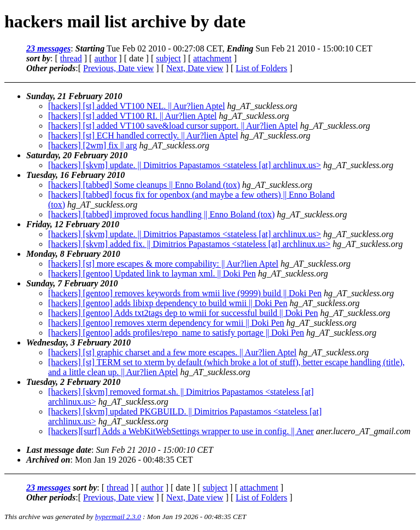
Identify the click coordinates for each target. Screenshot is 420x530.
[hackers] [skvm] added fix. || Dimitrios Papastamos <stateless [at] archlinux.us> (189, 244)
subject (168, 58)
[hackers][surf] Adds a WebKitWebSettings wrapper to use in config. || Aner (181, 431)
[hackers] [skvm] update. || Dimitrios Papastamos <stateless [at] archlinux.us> (185, 165)
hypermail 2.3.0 (118, 517)
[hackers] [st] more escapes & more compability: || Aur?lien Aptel (163, 264)
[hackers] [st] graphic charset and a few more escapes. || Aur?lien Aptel (172, 352)
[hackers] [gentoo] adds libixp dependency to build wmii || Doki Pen (168, 303)
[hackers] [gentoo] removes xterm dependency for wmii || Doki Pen (166, 323)
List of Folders (261, 68)
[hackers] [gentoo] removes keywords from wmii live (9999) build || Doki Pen (185, 293)
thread (71, 58)
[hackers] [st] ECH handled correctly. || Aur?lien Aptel (143, 136)
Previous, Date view (118, 68)
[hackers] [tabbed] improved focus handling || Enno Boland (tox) (161, 214)
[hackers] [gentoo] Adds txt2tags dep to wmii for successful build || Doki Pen (183, 313)
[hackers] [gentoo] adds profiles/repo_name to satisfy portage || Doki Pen (176, 333)
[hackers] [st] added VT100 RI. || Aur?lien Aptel (132, 116)
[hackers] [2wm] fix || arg (93, 145)
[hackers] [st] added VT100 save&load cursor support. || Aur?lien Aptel (173, 126)
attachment (212, 58)
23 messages (48, 48)
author (105, 58)
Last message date (59, 450)
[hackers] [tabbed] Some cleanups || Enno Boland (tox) (144, 185)
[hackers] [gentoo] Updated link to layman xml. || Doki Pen (152, 273)
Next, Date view (195, 68)
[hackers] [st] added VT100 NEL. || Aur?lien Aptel (136, 106)
